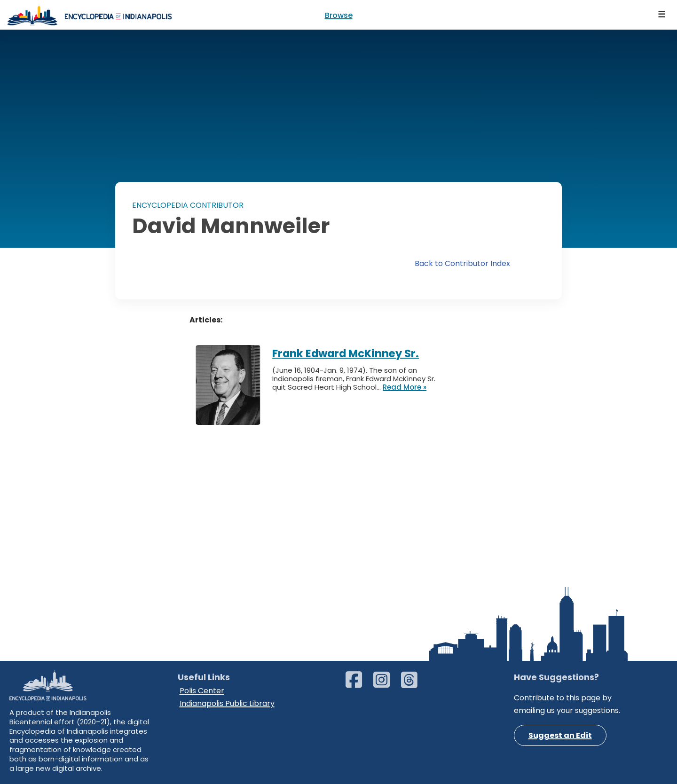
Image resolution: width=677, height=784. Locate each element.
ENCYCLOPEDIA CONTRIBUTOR (188, 205)
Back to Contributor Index (462, 263)
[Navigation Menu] (662, 15)
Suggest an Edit (560, 735)
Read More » (405, 387)
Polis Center (202, 691)
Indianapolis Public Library (227, 703)
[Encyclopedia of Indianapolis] (89, 15)
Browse (339, 15)
